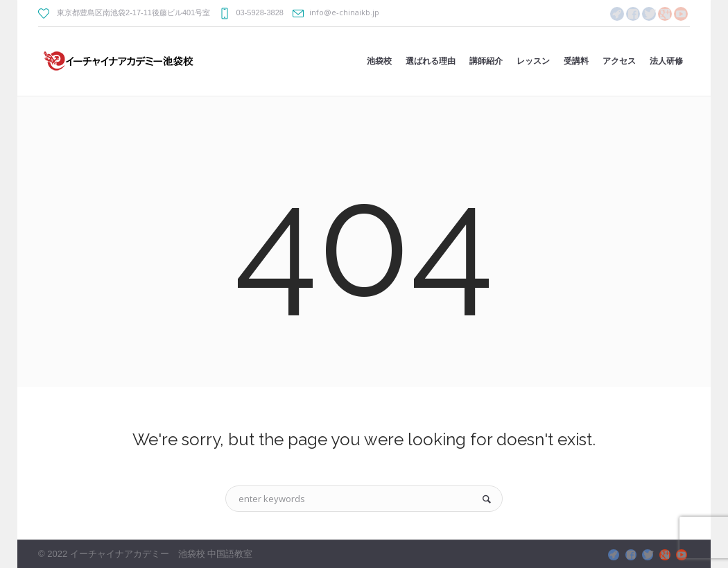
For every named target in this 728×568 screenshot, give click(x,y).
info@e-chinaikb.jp (344, 12)
